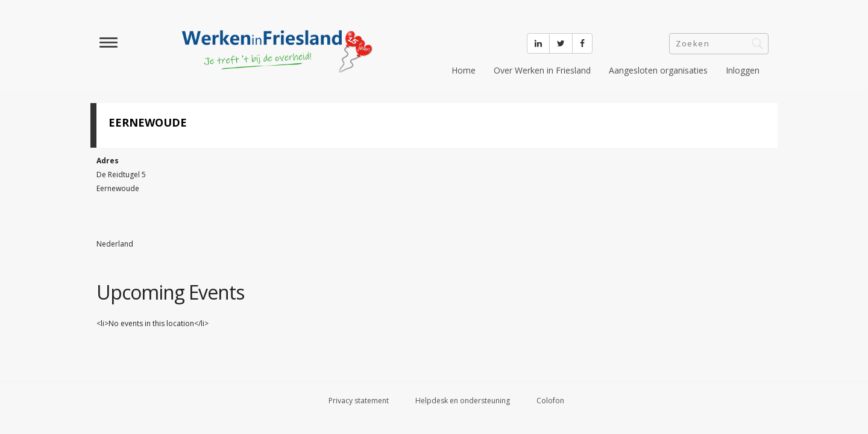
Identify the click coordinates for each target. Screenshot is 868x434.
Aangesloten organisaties (658, 70)
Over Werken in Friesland (542, 70)
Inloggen (743, 70)
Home (464, 70)
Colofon (550, 401)
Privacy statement (359, 401)
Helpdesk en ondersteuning (463, 401)
